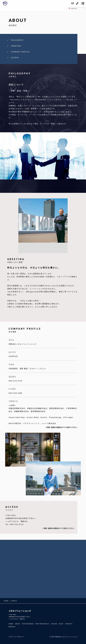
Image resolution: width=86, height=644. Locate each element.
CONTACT (69, 624)
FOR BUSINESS (28, 624)
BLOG (61, 624)
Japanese (73, 8)
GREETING (16, 46)
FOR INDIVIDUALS (42, 624)
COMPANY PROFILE (20, 52)
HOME (11, 624)
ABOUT (18, 624)
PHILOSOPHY (17, 40)
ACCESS (15, 58)
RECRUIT (12, 627)
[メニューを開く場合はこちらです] (83, 3)
